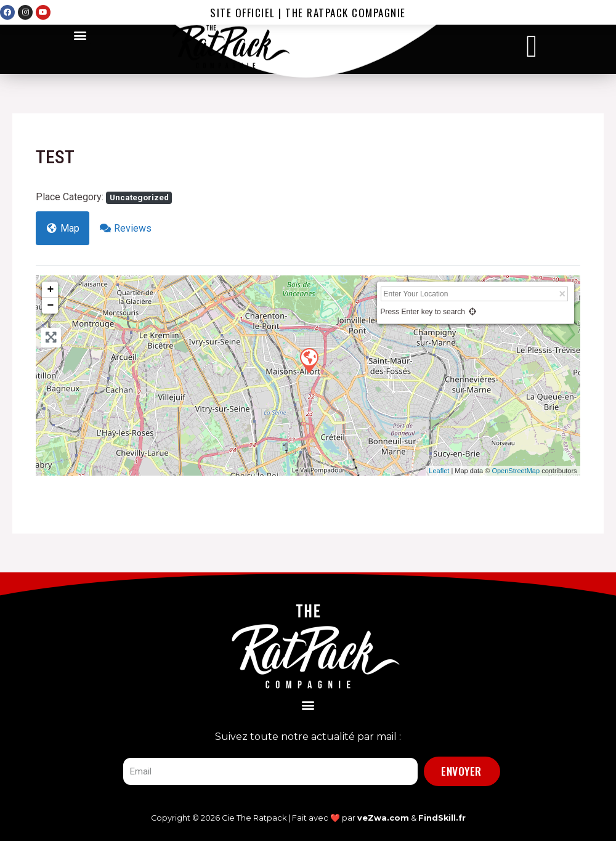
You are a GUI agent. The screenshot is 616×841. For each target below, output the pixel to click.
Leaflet (439, 471)
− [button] (50, 306)
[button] (80, 35)
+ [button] (50, 290)
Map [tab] (63, 228)
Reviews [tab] (125, 228)
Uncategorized (139, 197)
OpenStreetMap (516, 471)
